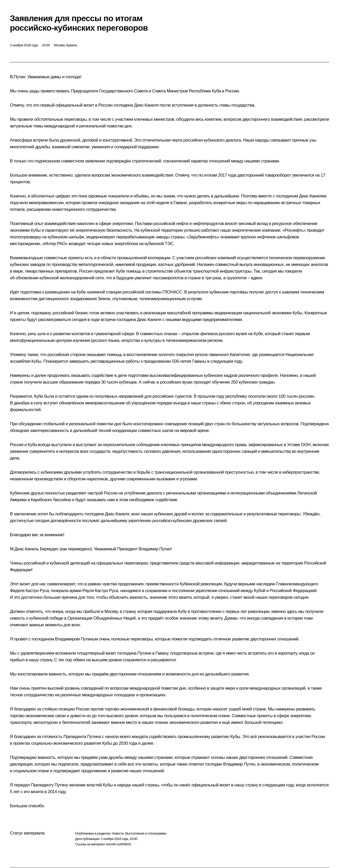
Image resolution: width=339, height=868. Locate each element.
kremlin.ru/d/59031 (119, 844)
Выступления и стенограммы (146, 833)
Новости (118, 833)
